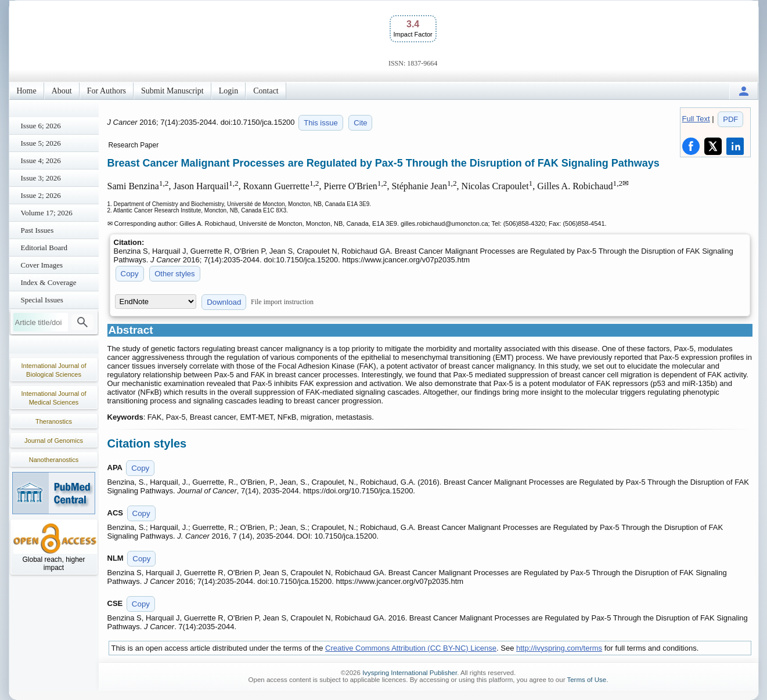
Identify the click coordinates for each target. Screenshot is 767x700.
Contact (266, 91)
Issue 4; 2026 (41, 160)
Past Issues (37, 230)
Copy (130, 274)
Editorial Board (44, 248)
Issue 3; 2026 (41, 178)
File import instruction (282, 302)
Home (27, 91)
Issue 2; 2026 (41, 195)
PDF (730, 119)
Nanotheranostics (54, 460)
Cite (360, 123)
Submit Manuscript (172, 91)
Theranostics (54, 421)
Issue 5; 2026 (41, 143)
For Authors (107, 91)
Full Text (696, 119)
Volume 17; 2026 (47, 213)
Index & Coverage (49, 282)
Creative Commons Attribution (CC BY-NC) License (411, 648)
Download (224, 302)
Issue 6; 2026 (41, 126)
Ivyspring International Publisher (410, 673)
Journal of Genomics (54, 441)
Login (228, 91)
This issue (321, 123)
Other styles (174, 274)
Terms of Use (586, 680)
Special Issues (42, 300)
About (62, 91)
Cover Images (42, 265)
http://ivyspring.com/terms (559, 648)
